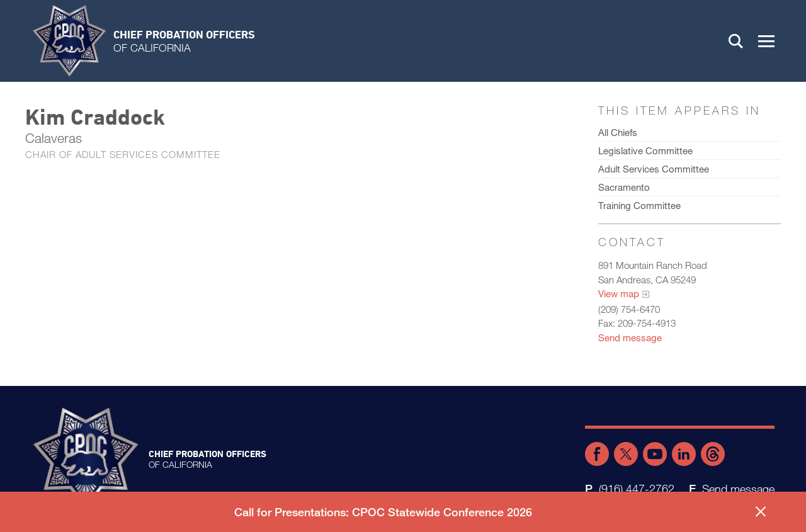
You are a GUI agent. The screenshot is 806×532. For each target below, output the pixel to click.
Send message (630, 337)
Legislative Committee (645, 150)
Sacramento (624, 187)
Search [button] (736, 41)
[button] (766, 41)
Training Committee (639, 205)
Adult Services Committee (654, 169)
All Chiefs (618, 132)
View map (619, 293)
